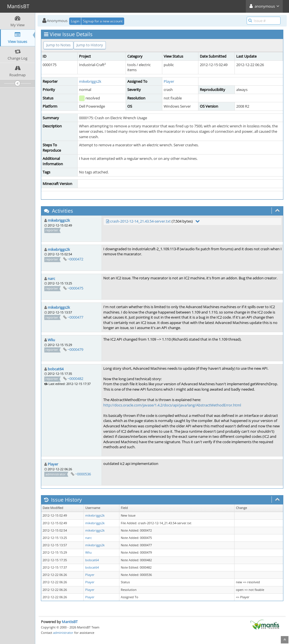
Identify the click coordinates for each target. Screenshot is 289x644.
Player (169, 81)
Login (75, 21)
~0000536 (83, 474)
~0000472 (75, 259)
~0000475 (75, 288)
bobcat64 (56, 369)
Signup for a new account (103, 21)
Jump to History (90, 45)
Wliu (51, 340)
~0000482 (75, 378)
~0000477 (75, 317)
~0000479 (75, 349)
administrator (63, 633)
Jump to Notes (58, 45)
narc (51, 279)
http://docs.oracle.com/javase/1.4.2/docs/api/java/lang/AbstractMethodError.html (172, 405)
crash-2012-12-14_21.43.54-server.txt (140, 221)
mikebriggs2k (90, 81)
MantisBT (70, 622)
